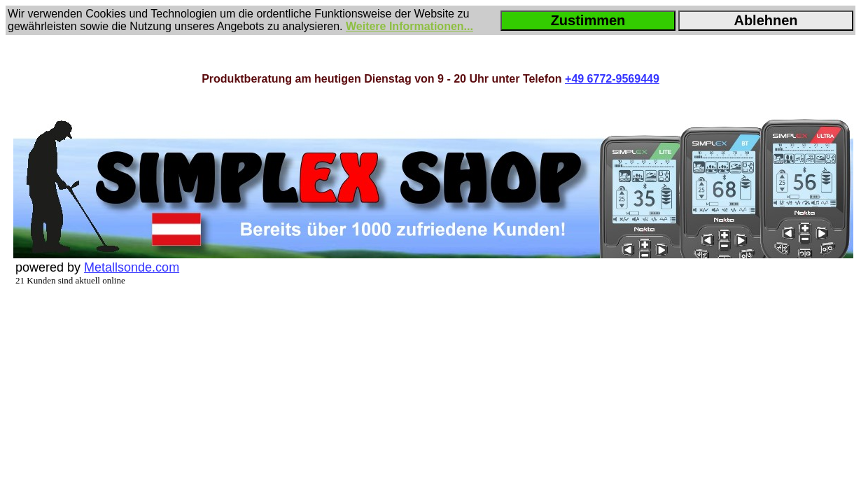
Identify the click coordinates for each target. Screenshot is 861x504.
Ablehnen (765, 20)
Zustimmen (588, 20)
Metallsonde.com (132, 267)
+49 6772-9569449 (612, 79)
